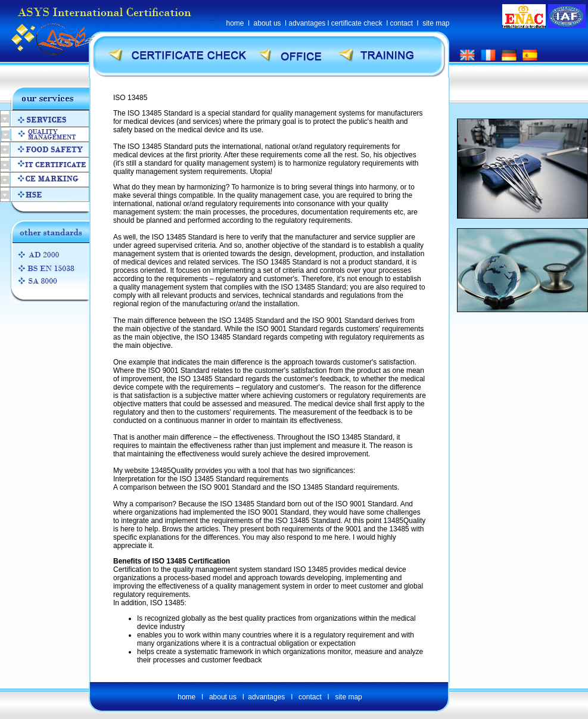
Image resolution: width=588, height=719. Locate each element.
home (235, 23)
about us (267, 23)
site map (436, 23)
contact (401, 23)
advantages (307, 23)
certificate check (357, 23)
